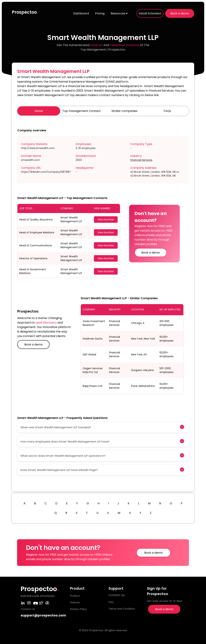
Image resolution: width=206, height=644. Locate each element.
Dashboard (81, 13)
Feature (75, 602)
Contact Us (116, 595)
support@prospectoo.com (43, 615)
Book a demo (180, 13)
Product (75, 596)
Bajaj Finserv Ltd (92, 386)
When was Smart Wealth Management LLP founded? (56, 427)
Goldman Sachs (93, 339)
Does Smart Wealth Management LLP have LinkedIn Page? (59, 470)
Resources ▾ (119, 13)
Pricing (100, 13)
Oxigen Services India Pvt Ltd (93, 370)
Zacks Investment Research (94, 323)
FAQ (111, 602)
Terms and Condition (122, 609)
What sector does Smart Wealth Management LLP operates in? (63, 456)
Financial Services (141, 160)
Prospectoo (25, 12)
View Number (106, 220)
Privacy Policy (78, 609)
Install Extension (150, 13)
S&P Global (89, 354)
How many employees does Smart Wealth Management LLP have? (65, 441)
